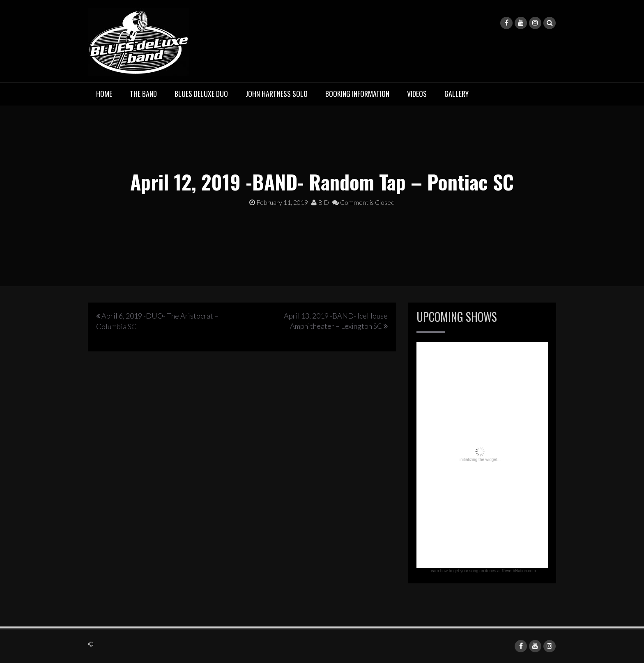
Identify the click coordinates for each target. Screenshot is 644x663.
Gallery (457, 94)
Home (104, 94)
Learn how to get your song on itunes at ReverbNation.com (482, 571)
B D (320, 202)
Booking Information (357, 94)
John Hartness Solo (277, 94)
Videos (417, 94)
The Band (143, 94)
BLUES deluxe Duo (201, 94)
